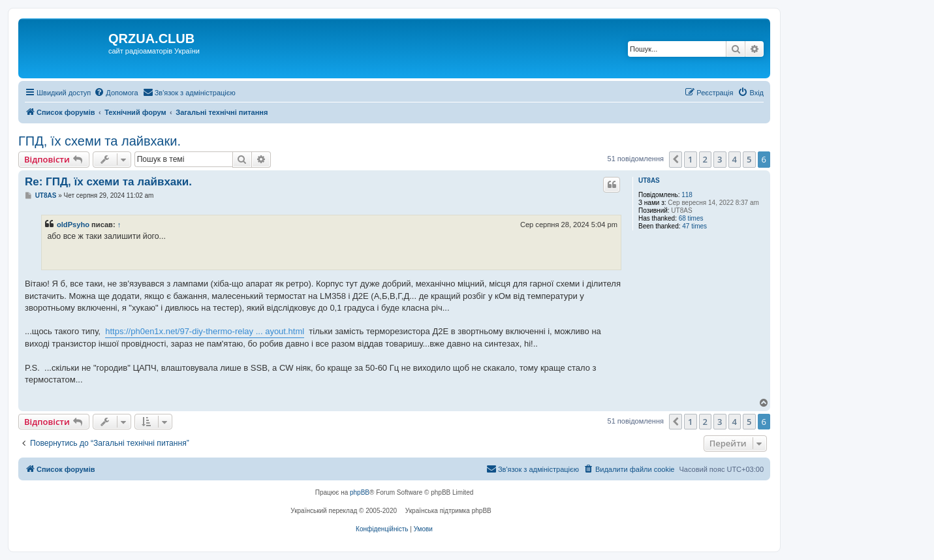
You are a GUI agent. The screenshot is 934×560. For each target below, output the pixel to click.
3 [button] (720, 159)
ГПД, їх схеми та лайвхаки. (100, 141)
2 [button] (705, 159)
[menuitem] (116, 93)
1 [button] (690, 159)
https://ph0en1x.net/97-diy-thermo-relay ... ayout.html (205, 331)
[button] (676, 159)
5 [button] (749, 159)
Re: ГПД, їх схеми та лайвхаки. (108, 182)
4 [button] (735, 159)
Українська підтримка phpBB (448, 511)
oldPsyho (73, 225)
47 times (694, 226)
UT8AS (649, 180)
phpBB (360, 492)
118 (687, 195)
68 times (691, 218)
